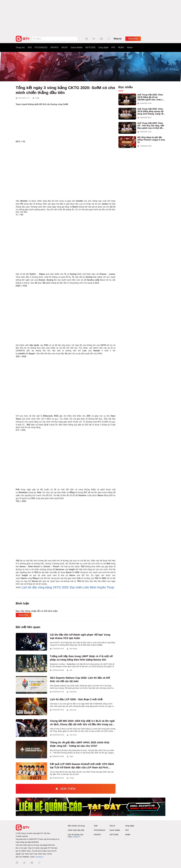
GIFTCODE (90, 47)
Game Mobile (77, 47)
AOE (30, 47)
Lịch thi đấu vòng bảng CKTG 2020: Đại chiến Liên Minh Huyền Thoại (68, 587)
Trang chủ (20, 47)
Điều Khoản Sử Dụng (76, 826)
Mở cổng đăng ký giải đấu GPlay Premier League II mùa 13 (151, 140)
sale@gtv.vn (76, 837)
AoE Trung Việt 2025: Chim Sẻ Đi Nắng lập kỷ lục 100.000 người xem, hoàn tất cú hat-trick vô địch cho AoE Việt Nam (151, 97)
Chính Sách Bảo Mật (76, 830)
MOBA (121, 47)
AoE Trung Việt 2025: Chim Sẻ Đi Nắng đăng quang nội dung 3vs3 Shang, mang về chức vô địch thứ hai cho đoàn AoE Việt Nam (151, 112)
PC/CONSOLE (41, 47)
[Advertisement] (91, 17)
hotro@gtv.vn (39, 857)
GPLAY (65, 47)
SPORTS (55, 47)
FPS (113, 47)
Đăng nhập (133, 39)
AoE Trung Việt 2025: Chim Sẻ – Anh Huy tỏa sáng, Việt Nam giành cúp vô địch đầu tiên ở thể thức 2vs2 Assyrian (151, 126)
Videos (130, 47)
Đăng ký (118, 39)
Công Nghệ (103, 47)
